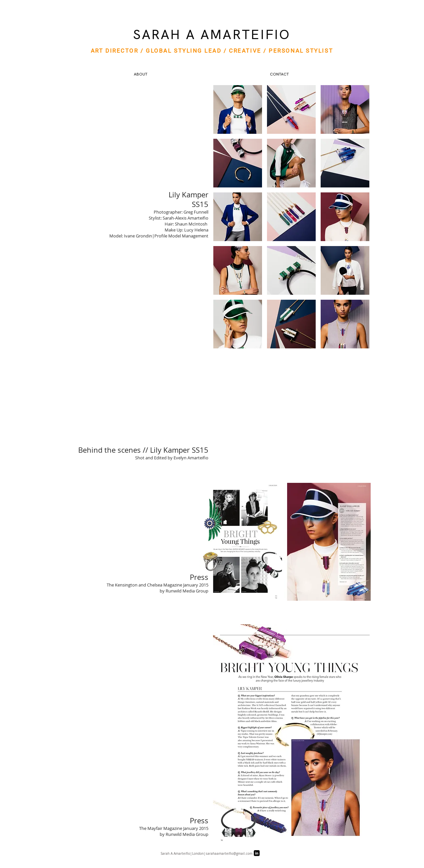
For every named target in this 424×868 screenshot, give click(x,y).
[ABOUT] (140, 75)
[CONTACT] (279, 75)
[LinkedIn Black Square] (257, 853)
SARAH (157, 34)
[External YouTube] (291, 416)
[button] (238, 109)
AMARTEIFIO (245, 34)
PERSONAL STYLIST (301, 51)
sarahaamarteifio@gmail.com (229, 854)
